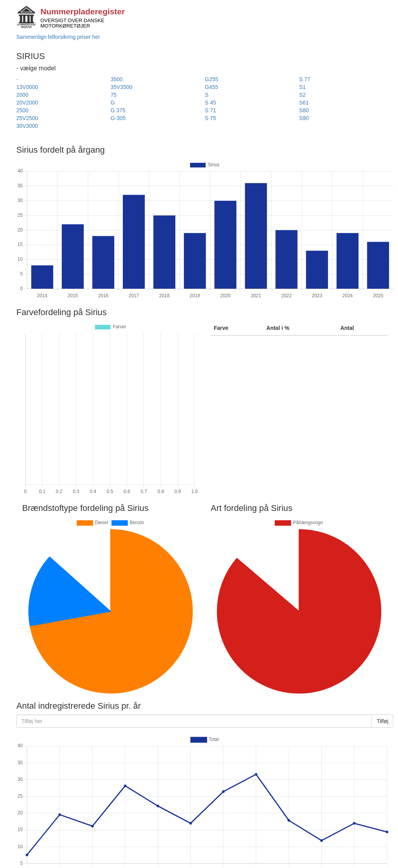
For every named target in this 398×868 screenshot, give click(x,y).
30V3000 (27, 126)
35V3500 (122, 87)
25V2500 (27, 118)
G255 (211, 79)
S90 (304, 118)
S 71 (210, 110)
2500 (22, 110)
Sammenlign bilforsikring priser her (58, 37)
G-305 (118, 118)
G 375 (118, 110)
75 (114, 95)
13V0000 (27, 87)
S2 (303, 95)
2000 (22, 95)
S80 (304, 110)
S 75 (210, 118)
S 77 (305, 79)
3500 (117, 79)
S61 (304, 103)
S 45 (210, 103)
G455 (211, 87)
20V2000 (27, 103)
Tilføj (382, 721)
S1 (303, 87)
